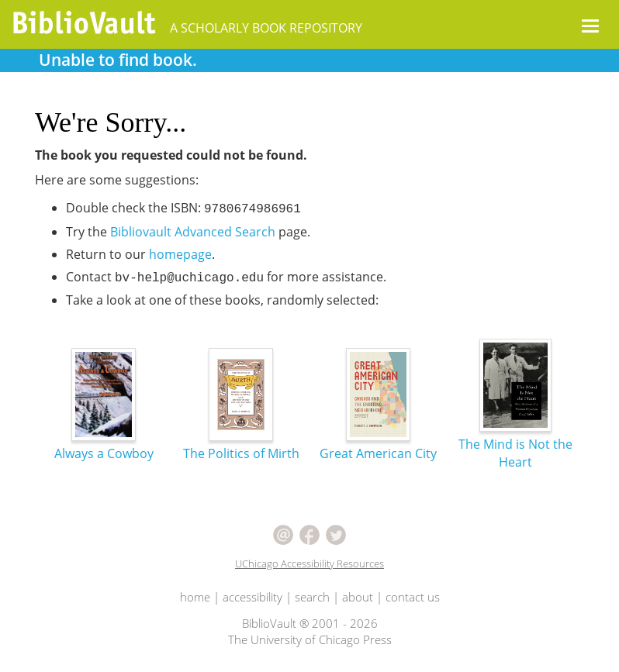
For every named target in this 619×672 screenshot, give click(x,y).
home (195, 597)
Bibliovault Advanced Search (193, 232)
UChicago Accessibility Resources (309, 563)
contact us (413, 597)
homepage (180, 254)
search (312, 597)
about (358, 597)
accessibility (252, 597)
